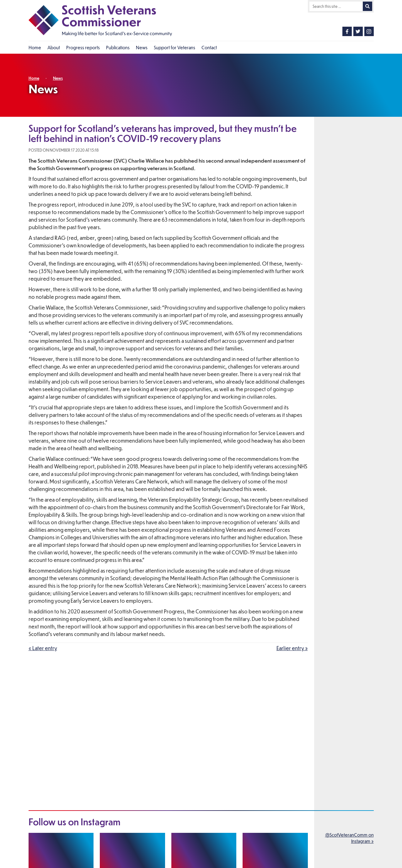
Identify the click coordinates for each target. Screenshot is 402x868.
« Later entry (43, 648)
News (58, 78)
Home (34, 78)
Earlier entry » (292, 648)
